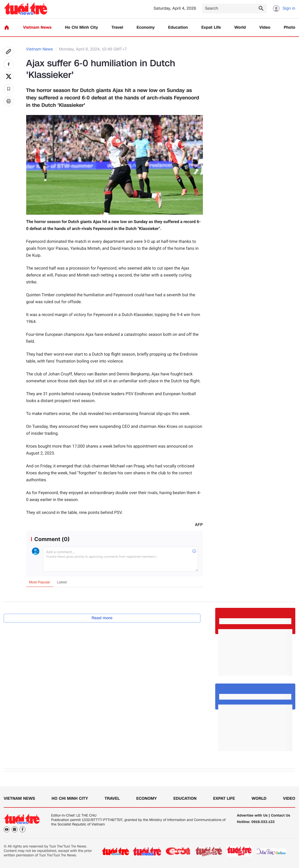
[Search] (235, 9)
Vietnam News (37, 28)
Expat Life (211, 28)
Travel (117, 28)
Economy (146, 28)
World (240, 28)
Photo (290, 28)
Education (178, 28)
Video (265, 28)
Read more (102, 618)
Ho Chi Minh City (82, 28)
